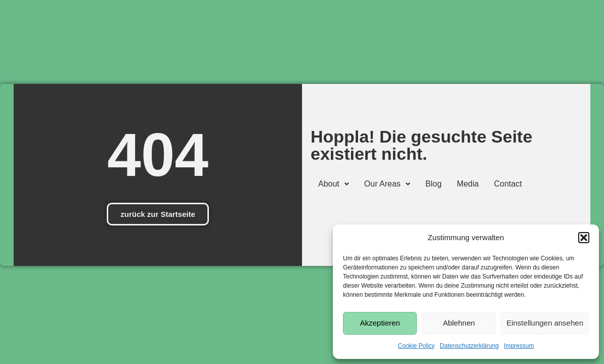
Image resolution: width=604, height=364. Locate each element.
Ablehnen (459, 323)
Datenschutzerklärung (469, 346)
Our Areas (387, 184)
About (334, 184)
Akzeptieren (380, 323)
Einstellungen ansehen (545, 323)
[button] (584, 238)
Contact (508, 184)
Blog (434, 184)
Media (468, 184)
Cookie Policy (417, 346)
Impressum (519, 346)
